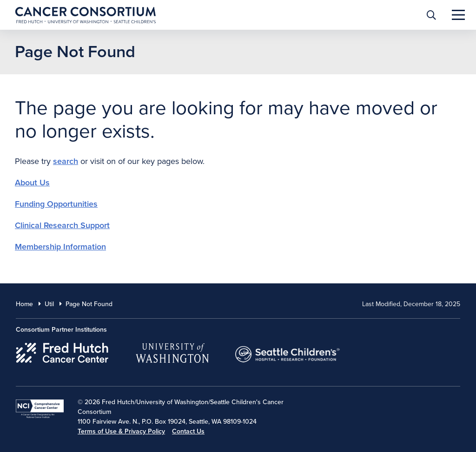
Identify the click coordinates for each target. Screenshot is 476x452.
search (66, 161)
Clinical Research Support (62, 225)
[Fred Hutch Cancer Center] (63, 351)
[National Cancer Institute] (40, 409)
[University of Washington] (172, 351)
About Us (32, 183)
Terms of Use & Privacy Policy (121, 431)
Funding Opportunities (56, 204)
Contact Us (188, 431)
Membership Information (60, 247)
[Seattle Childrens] (288, 351)
